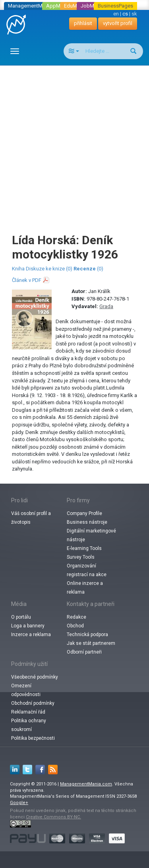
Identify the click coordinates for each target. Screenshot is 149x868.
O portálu (21, 617)
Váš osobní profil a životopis (31, 518)
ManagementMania (30, 6)
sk (134, 14)
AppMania (58, 6)
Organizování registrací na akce (87, 570)
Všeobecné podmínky (35, 677)
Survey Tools (81, 557)
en (116, 14)
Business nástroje (87, 522)
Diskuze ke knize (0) (49, 269)
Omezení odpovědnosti (26, 690)
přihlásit (83, 23)
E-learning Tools (84, 548)
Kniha (18, 269)
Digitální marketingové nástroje (91, 535)
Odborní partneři (84, 652)
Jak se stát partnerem (91, 643)
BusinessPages (115, 6)
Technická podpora (87, 635)
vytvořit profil (118, 23)
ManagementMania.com (86, 784)
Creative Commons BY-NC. (53, 817)
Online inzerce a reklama (85, 588)
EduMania (75, 6)
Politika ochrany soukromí (29, 725)
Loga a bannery (28, 626)
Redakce (76, 617)
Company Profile (84, 513)
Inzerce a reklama (31, 635)
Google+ (19, 803)
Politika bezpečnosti (33, 738)
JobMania (92, 6)
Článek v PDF (27, 280)
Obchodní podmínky (33, 703)
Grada (106, 306)
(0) (88, 269)
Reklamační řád (28, 712)
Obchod (75, 626)
